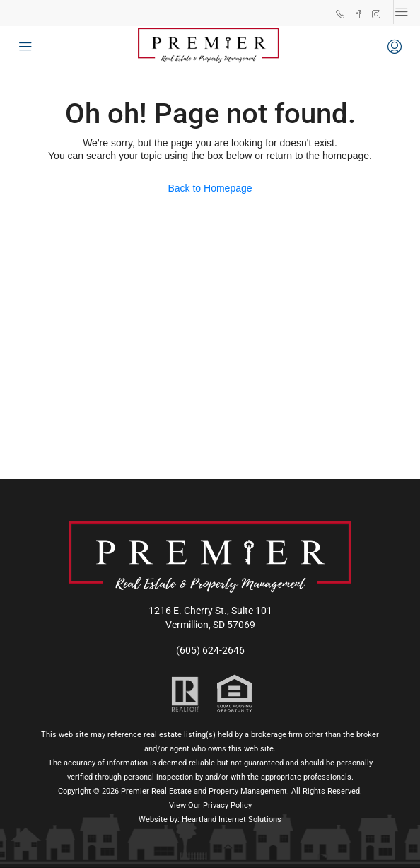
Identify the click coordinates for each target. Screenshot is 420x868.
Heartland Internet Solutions (232, 820)
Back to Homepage (210, 188)
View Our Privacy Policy (210, 805)
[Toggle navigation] (402, 12)
